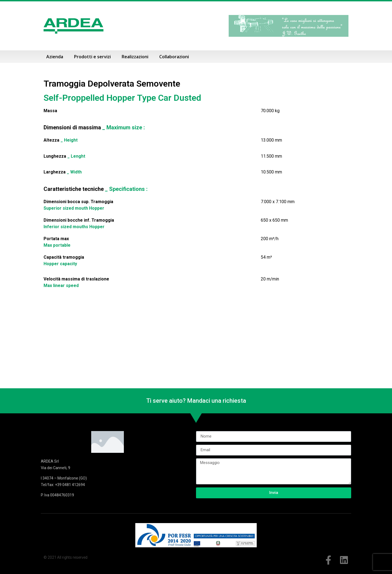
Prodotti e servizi (92, 57)
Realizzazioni (135, 57)
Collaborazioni (174, 57)
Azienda (55, 57)
